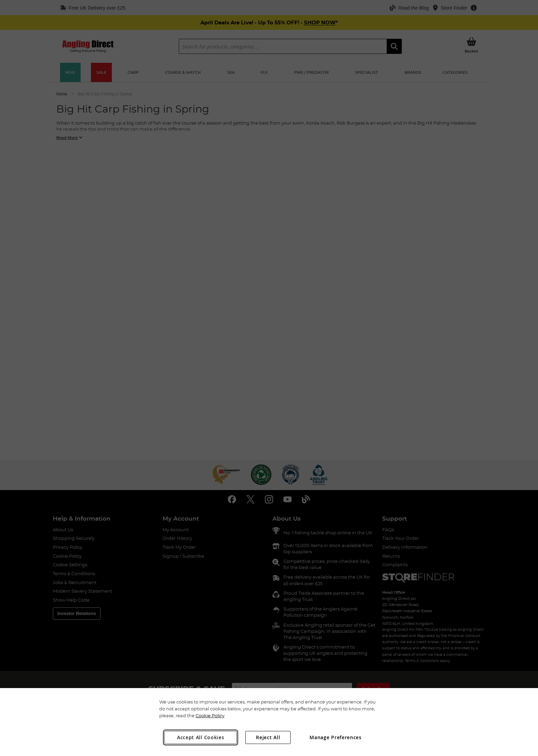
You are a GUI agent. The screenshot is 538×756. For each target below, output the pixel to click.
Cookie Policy (210, 716)
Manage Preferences (336, 737)
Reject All (268, 737)
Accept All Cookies (201, 737)
